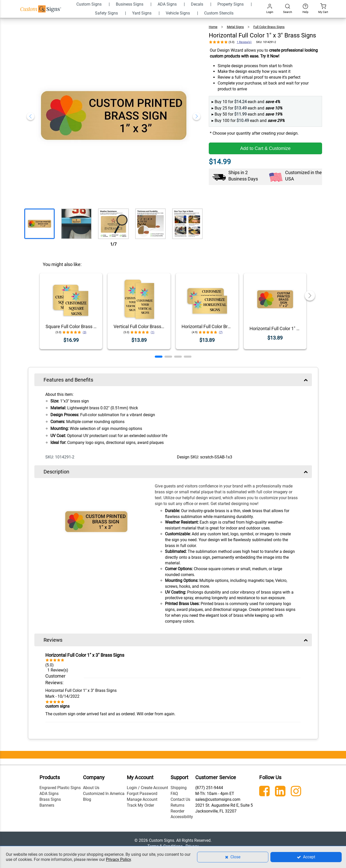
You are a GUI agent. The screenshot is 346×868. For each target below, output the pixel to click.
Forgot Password (142, 794)
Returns (177, 805)
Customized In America (104, 794)
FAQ (174, 794)
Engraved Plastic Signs (60, 788)
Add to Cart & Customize (265, 148)
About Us (91, 788)
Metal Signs (235, 27)
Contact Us (180, 799)
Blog (87, 799)
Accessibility (182, 817)
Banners (47, 805)
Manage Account (142, 799)
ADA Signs (49, 794)
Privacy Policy (118, 859)
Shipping (179, 788)
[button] (159, 357)
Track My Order (140, 805)
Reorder (177, 811)
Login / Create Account (147, 788)
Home (213, 27)
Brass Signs (50, 799)
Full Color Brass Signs (269, 27)
